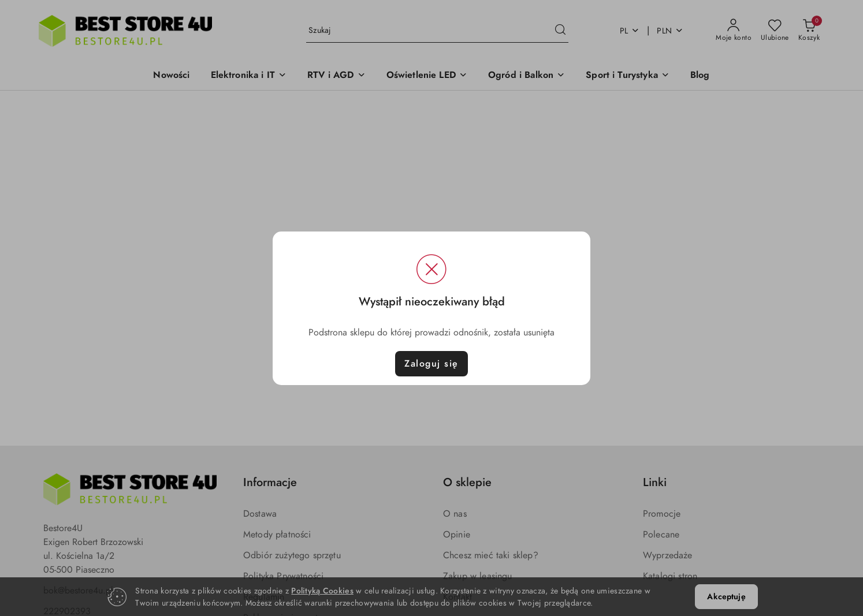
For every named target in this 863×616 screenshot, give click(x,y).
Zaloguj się (431, 364)
